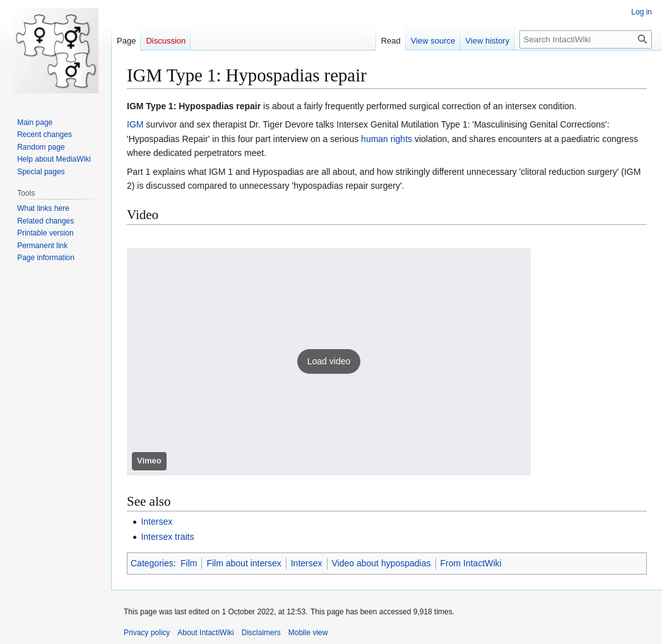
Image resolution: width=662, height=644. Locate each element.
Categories (152, 563)
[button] (329, 362)
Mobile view (308, 633)
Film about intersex (244, 563)
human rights (387, 139)
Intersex (157, 522)
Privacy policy (147, 633)
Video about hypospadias (381, 563)
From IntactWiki (471, 563)
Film (189, 563)
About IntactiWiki (205, 633)
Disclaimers (261, 633)
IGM (135, 124)
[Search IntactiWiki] (586, 39)
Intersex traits (167, 537)
